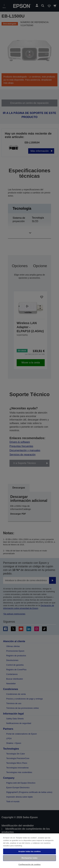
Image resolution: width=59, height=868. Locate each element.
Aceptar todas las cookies (29, 851)
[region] (29, 851)
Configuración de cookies (30, 864)
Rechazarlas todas (30, 858)
